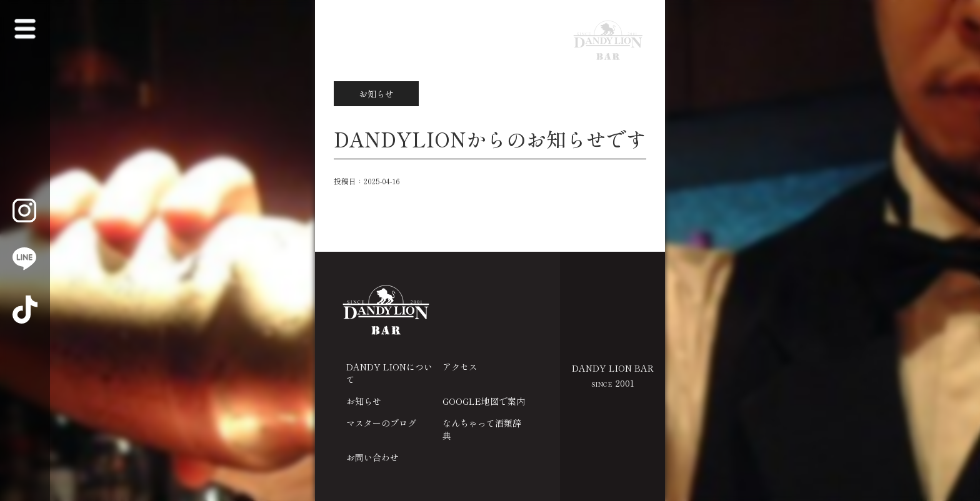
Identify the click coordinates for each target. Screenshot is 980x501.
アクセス (460, 367)
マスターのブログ (381, 423)
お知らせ (364, 401)
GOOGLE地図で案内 (484, 401)
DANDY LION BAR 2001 (613, 375)
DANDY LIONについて (389, 373)
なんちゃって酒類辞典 (482, 429)
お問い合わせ (372, 457)
